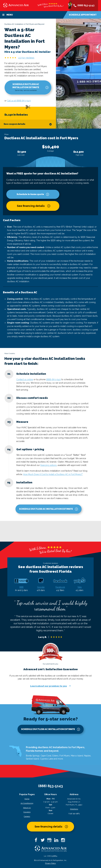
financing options (49, 465)
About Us (27, 808)
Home (27, 799)
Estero (55, 756)
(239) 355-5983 (74, 813)
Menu (8, 15)
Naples (87, 756)
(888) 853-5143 (84, 6)
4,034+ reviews (26, 58)
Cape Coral (46, 756)
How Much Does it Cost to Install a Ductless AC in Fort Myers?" (53, 474)
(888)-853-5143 (53, 379)
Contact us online (25, 379)
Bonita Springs (33, 756)
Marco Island (77, 756)
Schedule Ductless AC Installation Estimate (26, 87)
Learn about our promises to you (49, 686)
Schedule (83, 15)
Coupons (27, 812)
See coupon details (28, 124)
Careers (27, 816)
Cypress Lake (47, 759)
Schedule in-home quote (30, 194)
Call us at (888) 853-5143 (19, 101)
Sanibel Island (32, 759)
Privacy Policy (50, 863)
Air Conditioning (27, 803)
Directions (74, 809)
